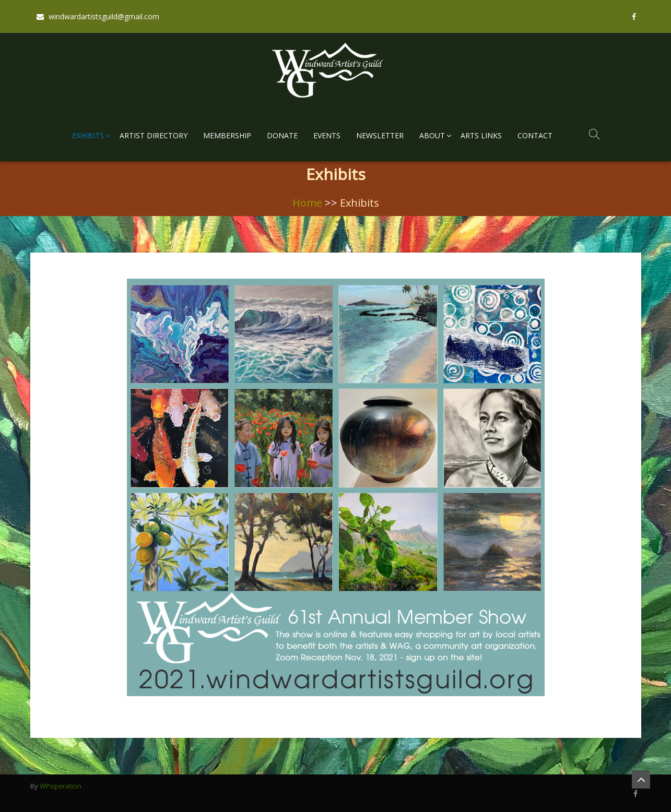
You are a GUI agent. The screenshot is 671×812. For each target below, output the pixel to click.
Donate (282, 135)
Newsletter (380, 135)
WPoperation (61, 786)
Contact (535, 135)
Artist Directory (154, 135)
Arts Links (481, 135)
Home (307, 203)
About (432, 135)
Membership (227, 135)
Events (327, 135)
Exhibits (88, 135)
